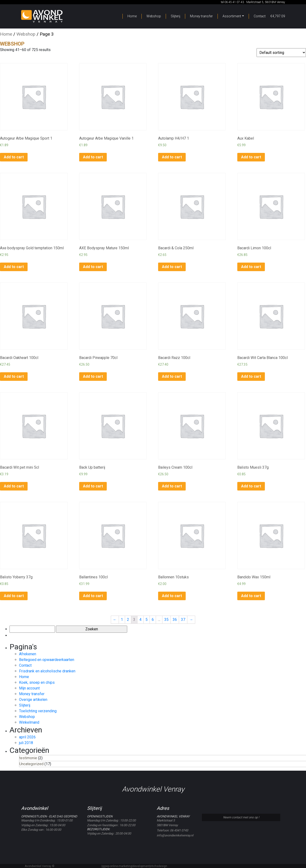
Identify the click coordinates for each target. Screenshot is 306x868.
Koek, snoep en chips (37, 682)
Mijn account (29, 688)
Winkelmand (29, 722)
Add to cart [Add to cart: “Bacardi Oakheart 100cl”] (14, 376)
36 (175, 620)
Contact (260, 16)
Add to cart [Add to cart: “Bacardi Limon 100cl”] (251, 267)
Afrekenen (28, 654)
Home (132, 16)
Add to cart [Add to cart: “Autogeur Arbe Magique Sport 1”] (14, 157)
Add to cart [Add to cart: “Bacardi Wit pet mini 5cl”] (14, 486)
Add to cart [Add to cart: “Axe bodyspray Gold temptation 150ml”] (14, 267)
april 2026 (27, 737)
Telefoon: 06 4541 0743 (172, 830)
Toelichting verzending (38, 711)
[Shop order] (281, 53)
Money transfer (201, 16)
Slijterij (175, 16)
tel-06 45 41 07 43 (232, 2)
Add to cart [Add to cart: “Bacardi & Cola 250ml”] (172, 267)
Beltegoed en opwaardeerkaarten (47, 660)
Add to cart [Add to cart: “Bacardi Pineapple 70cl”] (93, 376)
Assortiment (232, 16)
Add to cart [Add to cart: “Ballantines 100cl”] (93, 596)
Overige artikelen (33, 700)
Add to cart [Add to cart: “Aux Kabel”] (251, 157)
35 (166, 620)
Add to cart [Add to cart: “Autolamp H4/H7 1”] (172, 157)
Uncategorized (31, 764)
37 (183, 620)
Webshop (154, 16)
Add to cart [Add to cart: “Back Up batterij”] (93, 486)
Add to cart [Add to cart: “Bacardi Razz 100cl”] (172, 376)
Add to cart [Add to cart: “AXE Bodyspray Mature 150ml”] (93, 267)
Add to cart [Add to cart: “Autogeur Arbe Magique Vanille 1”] (93, 157)
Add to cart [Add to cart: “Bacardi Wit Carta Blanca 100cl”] (251, 376)
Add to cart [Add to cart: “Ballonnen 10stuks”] (172, 596)
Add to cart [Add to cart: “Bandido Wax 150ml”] (251, 596)
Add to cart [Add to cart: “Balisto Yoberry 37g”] (14, 596)
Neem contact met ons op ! (241, 817)
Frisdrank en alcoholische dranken (47, 671)
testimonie (28, 758)
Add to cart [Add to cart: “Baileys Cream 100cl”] (172, 486)
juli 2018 (26, 743)
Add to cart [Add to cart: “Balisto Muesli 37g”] (251, 486)
